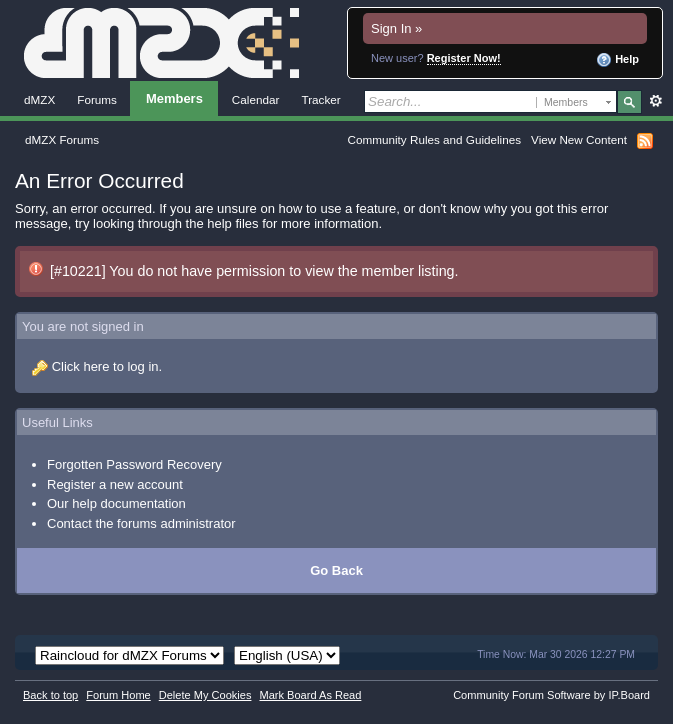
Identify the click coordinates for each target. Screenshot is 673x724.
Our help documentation (116, 503)
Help (617, 60)
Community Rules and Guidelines (434, 139)
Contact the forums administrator (141, 523)
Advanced (655, 101)
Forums (97, 99)
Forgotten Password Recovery (134, 464)
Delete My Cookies (205, 695)
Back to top (50, 695)
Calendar (256, 99)
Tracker (320, 99)
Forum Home (118, 695)
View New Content (579, 139)
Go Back (336, 570)
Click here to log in (105, 366)
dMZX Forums (62, 139)
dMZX (39, 99)
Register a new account (115, 484)
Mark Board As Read (310, 695)
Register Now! (464, 58)
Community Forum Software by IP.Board (551, 695)
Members (174, 98)
